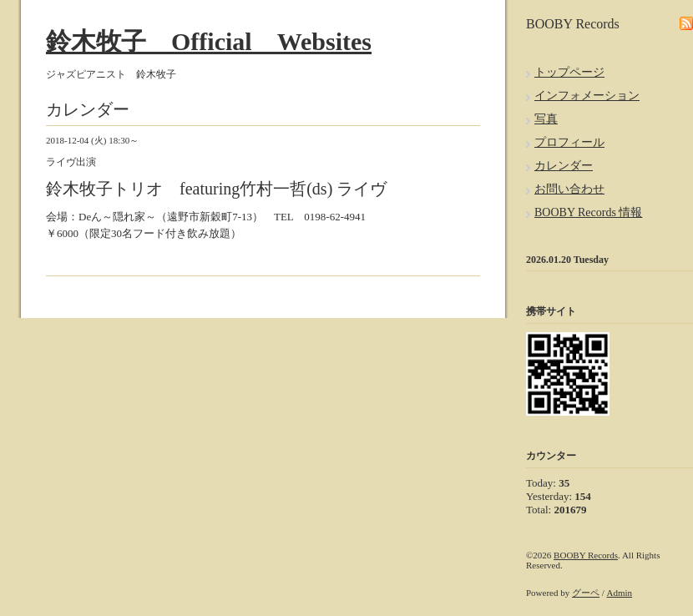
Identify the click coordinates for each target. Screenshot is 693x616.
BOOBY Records (586, 555)
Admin (620, 593)
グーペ (586, 593)
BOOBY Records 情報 (588, 212)
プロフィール (569, 142)
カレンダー (564, 166)
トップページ (569, 72)
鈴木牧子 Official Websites (209, 41)
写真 (546, 119)
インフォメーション (587, 96)
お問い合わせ (569, 189)
